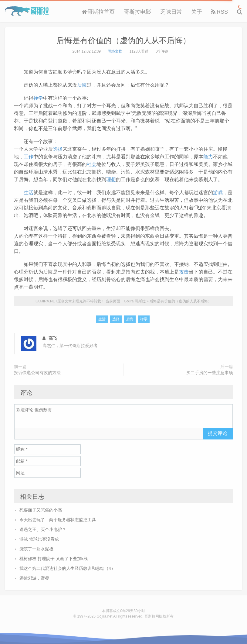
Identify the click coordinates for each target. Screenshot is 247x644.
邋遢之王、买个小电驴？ (43, 529)
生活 (29, 193)
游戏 (218, 193)
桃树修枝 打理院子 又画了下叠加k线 (54, 559)
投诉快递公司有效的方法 (37, 373)
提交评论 (218, 433)
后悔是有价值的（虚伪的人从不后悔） (123, 40)
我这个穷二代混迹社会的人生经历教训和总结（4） (67, 568)
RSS (220, 12)
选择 (58, 149)
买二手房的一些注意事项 (210, 373)
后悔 (82, 85)
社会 (92, 164)
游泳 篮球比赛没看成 (39, 539)
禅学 (38, 98)
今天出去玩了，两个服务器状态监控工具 (58, 520)
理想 (111, 179)
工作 (29, 157)
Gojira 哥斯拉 (27, 11)
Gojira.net (104, 616)
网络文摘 (115, 51)
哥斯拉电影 (137, 12)
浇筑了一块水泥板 (36, 549)
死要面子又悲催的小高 (41, 510)
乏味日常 (171, 12)
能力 (208, 157)
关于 (197, 12)
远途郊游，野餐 (34, 578)
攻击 (184, 272)
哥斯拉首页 (98, 12)
